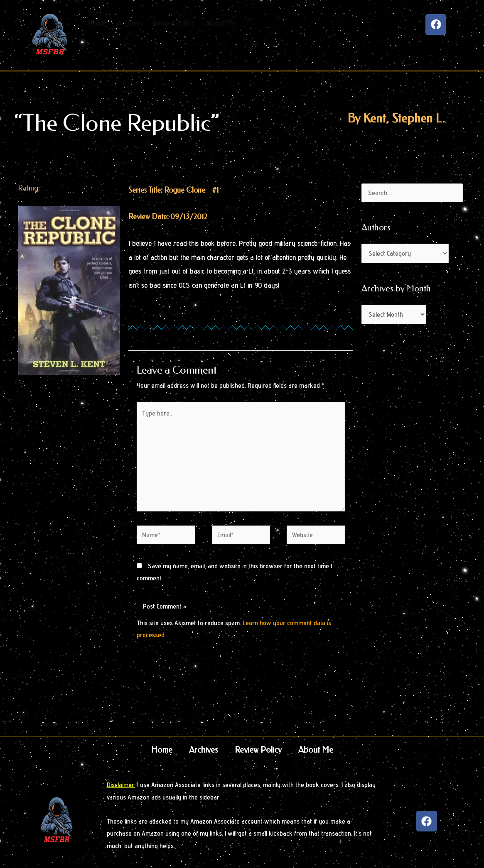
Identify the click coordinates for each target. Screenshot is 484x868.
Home (162, 750)
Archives (204, 750)
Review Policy (258, 750)
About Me (316, 750)
